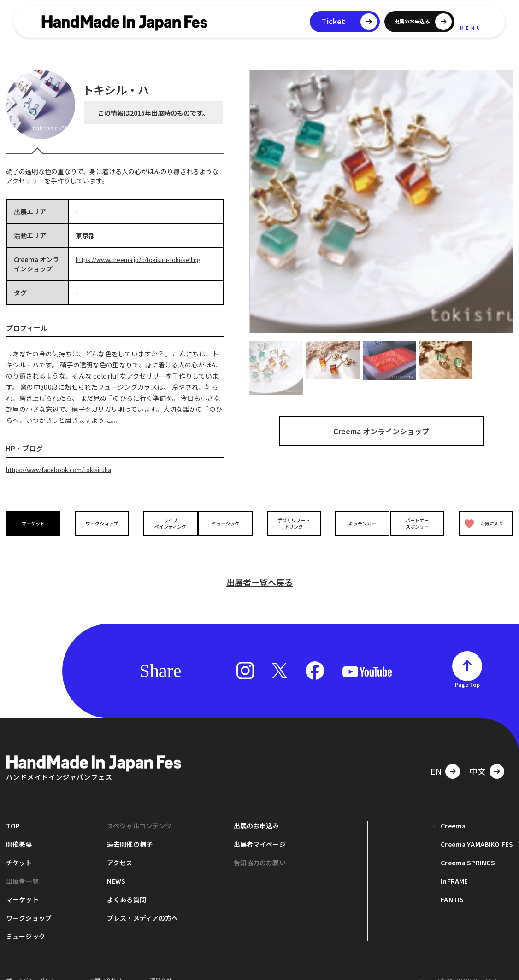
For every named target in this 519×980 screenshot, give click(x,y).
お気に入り (482, 523)
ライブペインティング (163, 523)
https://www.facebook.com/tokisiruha (65, 469)
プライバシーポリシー (34, 966)
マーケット (35, 523)
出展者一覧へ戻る (259, 568)
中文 (478, 757)
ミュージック (228, 523)
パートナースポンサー (419, 523)
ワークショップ (100, 523)
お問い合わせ (106, 966)
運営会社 (161, 966)
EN (436, 757)
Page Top (467, 670)
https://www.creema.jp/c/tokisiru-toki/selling (145, 259)
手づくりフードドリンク (291, 523)
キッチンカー (355, 523)
